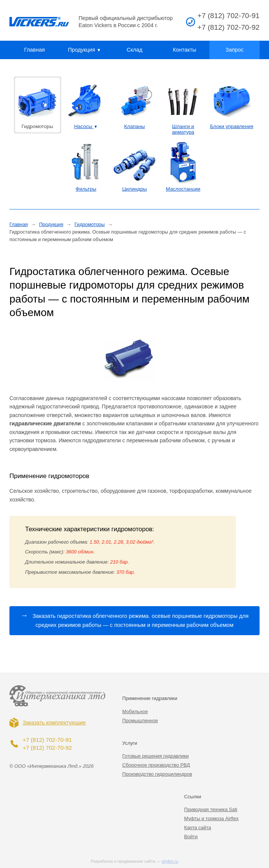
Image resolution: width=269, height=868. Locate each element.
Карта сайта (198, 828)
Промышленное (140, 721)
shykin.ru (170, 861)
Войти (191, 837)
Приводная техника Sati (211, 809)
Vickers (39, 22)
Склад (135, 50)
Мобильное (135, 711)
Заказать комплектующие (54, 723)
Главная (35, 50)
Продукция (85, 50)
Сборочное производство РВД (156, 765)
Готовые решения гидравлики (155, 756)
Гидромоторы (90, 224)
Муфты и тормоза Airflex (211, 818)
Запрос (235, 50)
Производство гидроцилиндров (157, 774)
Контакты (184, 50)
